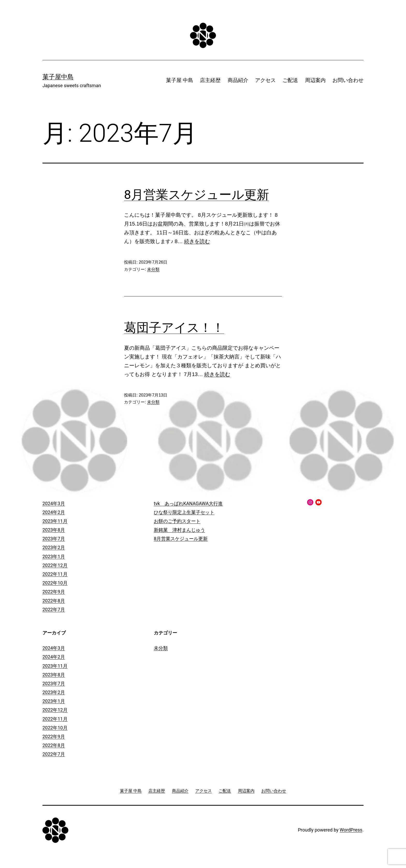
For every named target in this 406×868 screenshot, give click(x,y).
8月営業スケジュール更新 (197, 195)
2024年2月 (54, 512)
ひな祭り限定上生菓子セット (184, 512)
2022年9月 (54, 592)
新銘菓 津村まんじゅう (179, 530)
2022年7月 (54, 609)
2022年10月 (55, 583)
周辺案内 (315, 80)
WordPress (351, 830)
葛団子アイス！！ (174, 328)
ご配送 (290, 80)
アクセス (265, 80)
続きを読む (197, 241)
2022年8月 (54, 601)
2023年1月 (54, 556)
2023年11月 (55, 521)
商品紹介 (238, 80)
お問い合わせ (348, 80)
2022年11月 (55, 574)
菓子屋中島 (58, 77)
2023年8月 (54, 530)
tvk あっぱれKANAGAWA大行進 (188, 503)
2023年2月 (54, 547)
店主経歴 (210, 80)
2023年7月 (54, 539)
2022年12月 (55, 565)
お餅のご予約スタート (177, 521)
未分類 (153, 269)
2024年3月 (54, 503)
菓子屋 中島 (180, 80)
